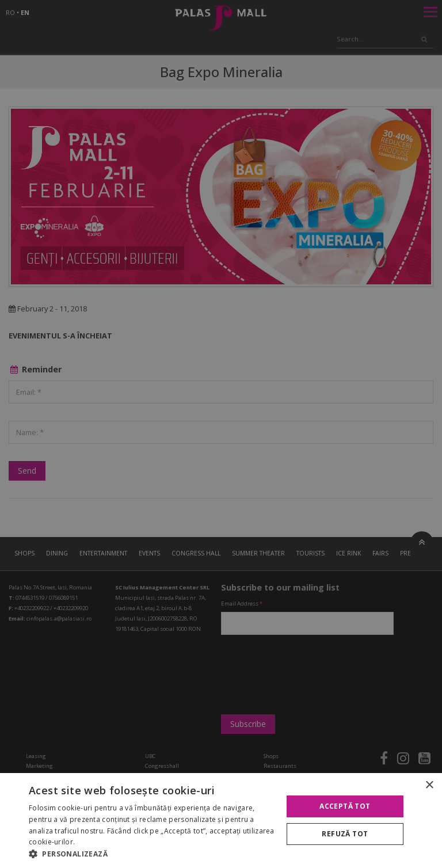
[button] (152, 854)
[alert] (221, 434)
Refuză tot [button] (345, 834)
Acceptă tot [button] (345, 806)
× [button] (429, 785)
